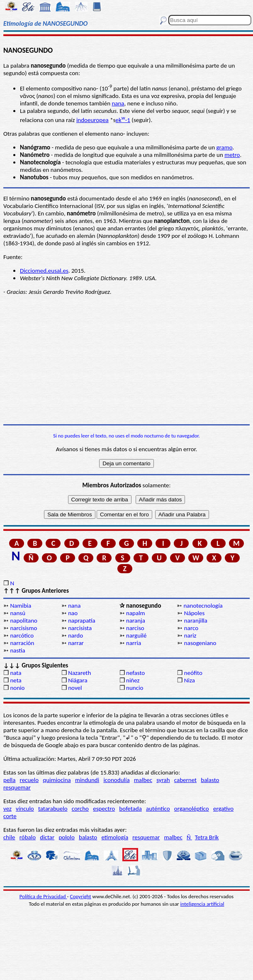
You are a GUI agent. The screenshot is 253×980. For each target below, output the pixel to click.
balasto (210, 780)
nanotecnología (203, 606)
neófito (193, 673)
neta (16, 680)
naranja (136, 621)
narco (191, 628)
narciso (135, 628)
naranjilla (196, 621)
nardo (75, 635)
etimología (115, 837)
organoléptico (192, 809)
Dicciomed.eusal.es (44, 271)
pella (9, 780)
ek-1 (123, 120)
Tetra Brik (207, 837)
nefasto (135, 673)
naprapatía (82, 621)
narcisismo (23, 628)
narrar (76, 643)
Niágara (78, 680)
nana (118, 103)
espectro (104, 809)
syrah (163, 780)
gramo (224, 147)
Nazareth (79, 673)
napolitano (24, 621)
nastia (17, 650)
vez (7, 809)
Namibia (21, 606)
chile (9, 837)
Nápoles (194, 613)
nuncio (135, 688)
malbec (143, 780)
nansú (18, 613)
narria (134, 643)
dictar (47, 837)
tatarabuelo (53, 809)
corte (10, 816)
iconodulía (116, 780)
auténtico (158, 809)
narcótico (22, 635)
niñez (133, 680)
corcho (80, 809)
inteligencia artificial (202, 904)
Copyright (81, 896)
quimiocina (57, 780)
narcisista (80, 628)
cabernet (185, 780)
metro (232, 155)
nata (16, 673)
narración (22, 643)
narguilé (136, 635)
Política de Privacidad (43, 896)
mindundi (87, 780)
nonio (17, 688)
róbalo (28, 837)
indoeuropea (92, 120)
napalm (136, 613)
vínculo (25, 809)
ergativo (223, 809)
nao (73, 613)
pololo (67, 837)
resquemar (17, 787)
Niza (190, 680)
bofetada (130, 809)
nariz (190, 635)
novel (75, 688)
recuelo (29, 780)
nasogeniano (200, 643)
